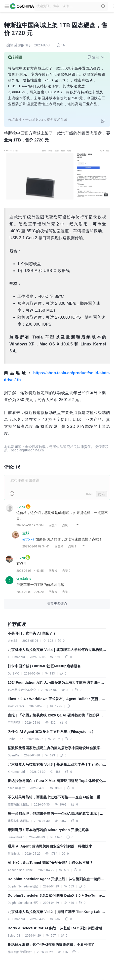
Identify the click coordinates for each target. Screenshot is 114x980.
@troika (28, 539)
